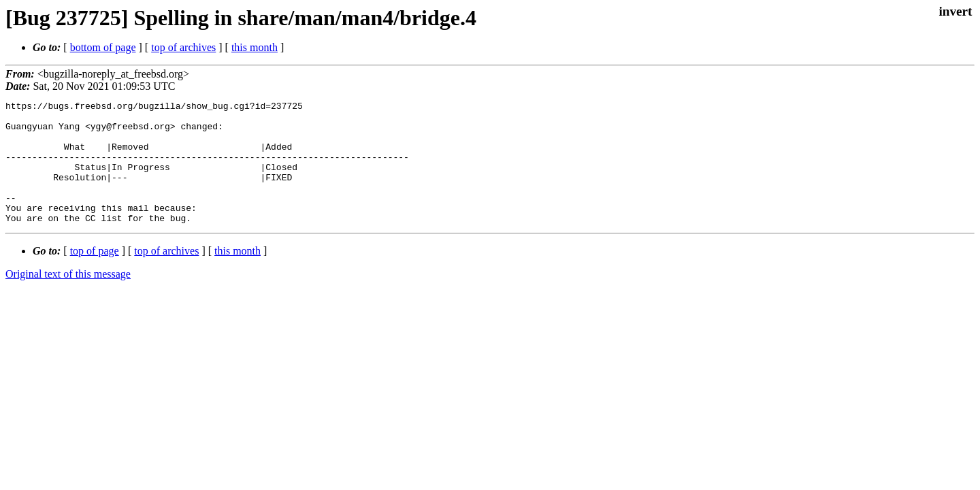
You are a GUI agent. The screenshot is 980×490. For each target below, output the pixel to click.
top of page (95, 275)
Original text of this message (68, 298)
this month (255, 47)
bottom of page (103, 47)
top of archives (183, 47)
